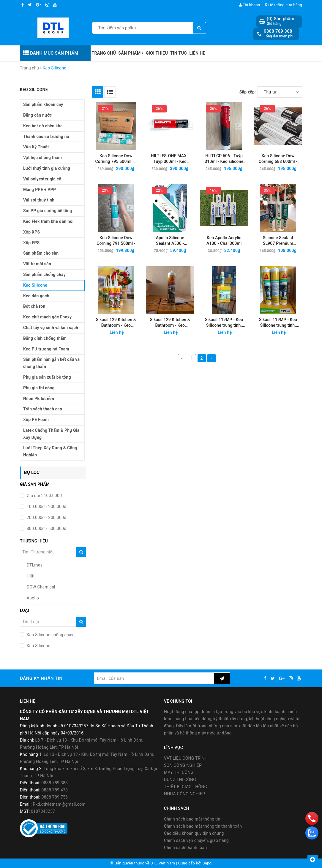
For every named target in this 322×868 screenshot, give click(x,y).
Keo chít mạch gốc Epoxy (47, 317)
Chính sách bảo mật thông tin (192, 819)
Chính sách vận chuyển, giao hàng (196, 840)
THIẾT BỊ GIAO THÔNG (186, 787)
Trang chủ (104, 53)
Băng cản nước (38, 115)
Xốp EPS (31, 243)
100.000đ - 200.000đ (46, 507)
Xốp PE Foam (36, 420)
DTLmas (34, 565)
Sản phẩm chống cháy (44, 274)
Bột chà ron (34, 306)
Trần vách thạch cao (43, 409)
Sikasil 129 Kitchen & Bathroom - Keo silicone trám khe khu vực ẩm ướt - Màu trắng (116, 323)
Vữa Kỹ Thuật (36, 147)
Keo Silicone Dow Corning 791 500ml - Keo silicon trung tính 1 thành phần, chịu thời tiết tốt (116, 241)
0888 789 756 (55, 797)
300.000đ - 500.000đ (46, 529)
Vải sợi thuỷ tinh (39, 200)
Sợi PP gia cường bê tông (48, 211)
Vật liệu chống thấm (42, 158)
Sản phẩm (131, 53)
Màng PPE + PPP (40, 190)
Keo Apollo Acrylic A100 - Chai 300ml (224, 241)
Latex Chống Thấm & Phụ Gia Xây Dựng (51, 434)
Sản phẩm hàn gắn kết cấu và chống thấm (51, 363)
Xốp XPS (31, 232)
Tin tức (179, 53)
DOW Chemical (40, 587)
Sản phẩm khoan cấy (43, 104)
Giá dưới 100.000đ (44, 496)
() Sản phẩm (281, 21)
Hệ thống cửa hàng (284, 5)
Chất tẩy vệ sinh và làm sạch (51, 328)
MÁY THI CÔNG (179, 772)
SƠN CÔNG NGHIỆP (183, 765)
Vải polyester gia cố (42, 179)
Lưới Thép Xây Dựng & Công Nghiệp (50, 451)
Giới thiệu (157, 53)
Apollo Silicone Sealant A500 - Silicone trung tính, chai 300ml (170, 241)
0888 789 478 (55, 790)
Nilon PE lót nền (39, 399)
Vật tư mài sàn (37, 264)
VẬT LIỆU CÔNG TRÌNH (186, 758)
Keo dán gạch (36, 296)
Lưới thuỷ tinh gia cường (47, 168)
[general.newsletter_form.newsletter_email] (154, 678)
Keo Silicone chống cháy (49, 635)
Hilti (30, 576)
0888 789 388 (278, 31)
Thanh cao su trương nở (46, 137)
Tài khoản (250, 5)
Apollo (32, 598)
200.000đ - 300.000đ (46, 518)
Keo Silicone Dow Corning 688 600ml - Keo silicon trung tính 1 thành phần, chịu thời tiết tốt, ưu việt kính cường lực (278, 159)
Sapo (207, 863)
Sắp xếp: (248, 92)
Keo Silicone (35, 285)
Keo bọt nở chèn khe (43, 126)
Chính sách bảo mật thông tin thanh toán (203, 826)
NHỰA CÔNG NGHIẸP (184, 794)
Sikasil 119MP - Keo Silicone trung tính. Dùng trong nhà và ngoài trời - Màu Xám (278, 323)
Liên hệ (198, 53)
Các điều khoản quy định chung (194, 833)
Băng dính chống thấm (45, 338)
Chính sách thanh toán (185, 848)
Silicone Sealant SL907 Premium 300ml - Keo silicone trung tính (278, 241)
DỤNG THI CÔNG (180, 780)
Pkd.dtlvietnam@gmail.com (59, 804)
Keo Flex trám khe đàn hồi (48, 221)
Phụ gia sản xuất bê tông (47, 377)
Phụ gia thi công (39, 388)
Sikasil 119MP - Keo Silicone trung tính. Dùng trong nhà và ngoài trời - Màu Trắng (224, 323)
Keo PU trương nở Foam (46, 349)
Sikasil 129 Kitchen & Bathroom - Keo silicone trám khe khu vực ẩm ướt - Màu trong (170, 323)
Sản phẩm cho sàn (41, 253)
